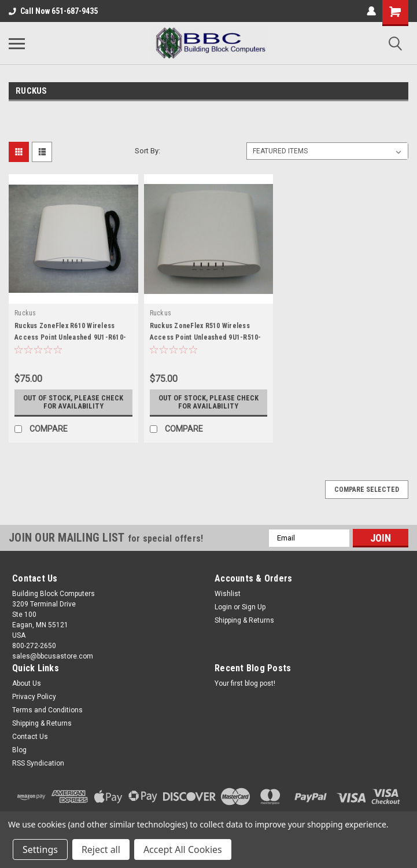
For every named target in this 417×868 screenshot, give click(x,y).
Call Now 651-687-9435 (53, 11)
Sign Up (254, 607)
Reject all (101, 849)
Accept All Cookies (183, 849)
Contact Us (30, 737)
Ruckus (25, 313)
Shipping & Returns (244, 620)
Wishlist (228, 594)
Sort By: (147, 151)
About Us (27, 683)
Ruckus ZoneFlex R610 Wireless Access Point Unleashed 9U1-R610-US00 (70, 337)
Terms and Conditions (47, 710)
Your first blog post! (245, 683)
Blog (19, 750)
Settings (40, 849)
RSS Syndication (38, 763)
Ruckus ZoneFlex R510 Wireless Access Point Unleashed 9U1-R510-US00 (206, 337)
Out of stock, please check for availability (73, 402)
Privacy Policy (34, 697)
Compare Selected (367, 490)
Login (223, 607)
